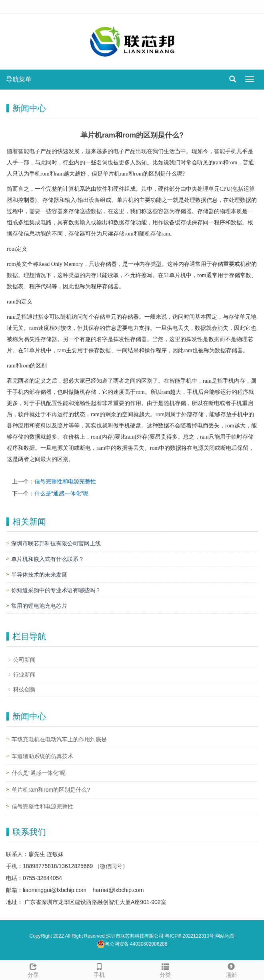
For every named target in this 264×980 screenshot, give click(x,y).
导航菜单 (19, 79)
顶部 (231, 969)
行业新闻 (24, 675)
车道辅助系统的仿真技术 (42, 756)
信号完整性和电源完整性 (65, 481)
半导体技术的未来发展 (39, 575)
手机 (99, 969)
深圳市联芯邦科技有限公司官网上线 (56, 543)
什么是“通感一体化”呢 (61, 493)
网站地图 (225, 936)
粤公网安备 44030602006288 (132, 944)
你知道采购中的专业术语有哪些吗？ (56, 590)
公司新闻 (24, 660)
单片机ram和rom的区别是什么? (51, 790)
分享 (33, 969)
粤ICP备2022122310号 (189, 936)
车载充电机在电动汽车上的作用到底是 (59, 739)
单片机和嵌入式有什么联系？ (48, 559)
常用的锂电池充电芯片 (39, 606)
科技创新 (24, 689)
